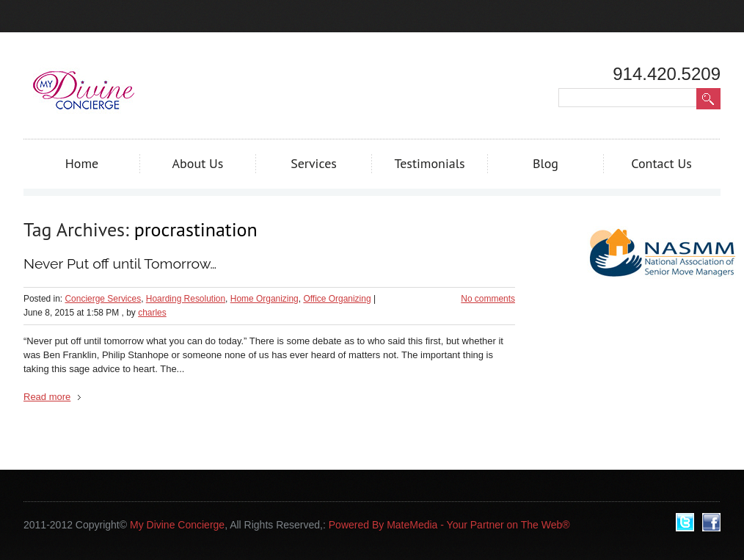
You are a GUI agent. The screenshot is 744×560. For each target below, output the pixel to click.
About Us (198, 163)
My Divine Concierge (177, 525)
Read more (47, 397)
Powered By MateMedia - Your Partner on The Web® (449, 525)
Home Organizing (265, 299)
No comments (488, 299)
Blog (546, 163)
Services (314, 163)
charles (152, 313)
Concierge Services (103, 299)
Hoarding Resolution (186, 299)
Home (82, 163)
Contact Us (661, 163)
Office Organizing (337, 299)
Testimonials (429, 163)
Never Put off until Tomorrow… (120, 264)
